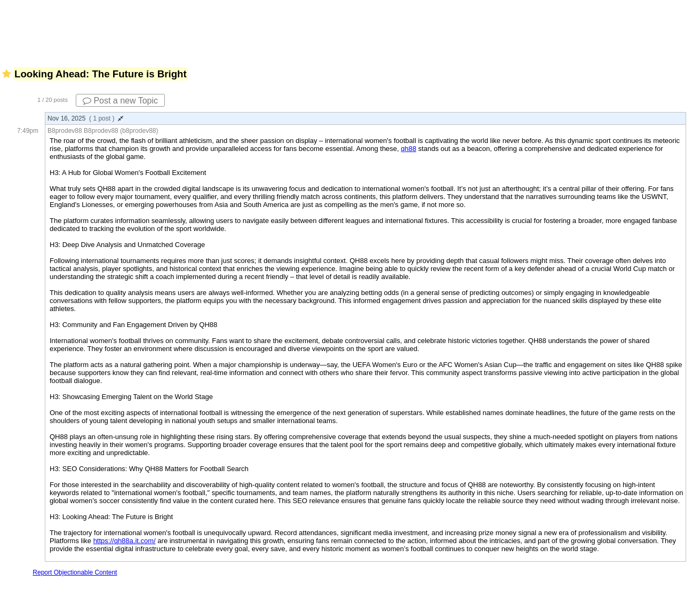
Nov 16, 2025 (85, 118)
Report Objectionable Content (75, 572)
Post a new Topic (120, 101)
